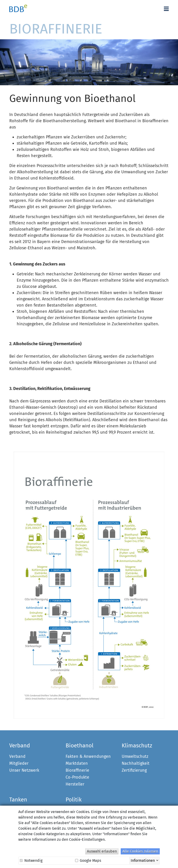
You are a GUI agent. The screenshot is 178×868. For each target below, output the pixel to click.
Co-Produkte (77, 777)
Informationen (143, 860)
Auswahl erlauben (102, 851)
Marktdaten (77, 763)
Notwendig (31, 860)
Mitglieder (19, 763)
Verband (17, 756)
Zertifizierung (134, 770)
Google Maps (88, 860)
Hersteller (75, 784)
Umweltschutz (135, 756)
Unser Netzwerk (24, 770)
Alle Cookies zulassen (140, 851)
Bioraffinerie (77, 770)
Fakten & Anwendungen (88, 756)
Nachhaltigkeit (136, 763)
